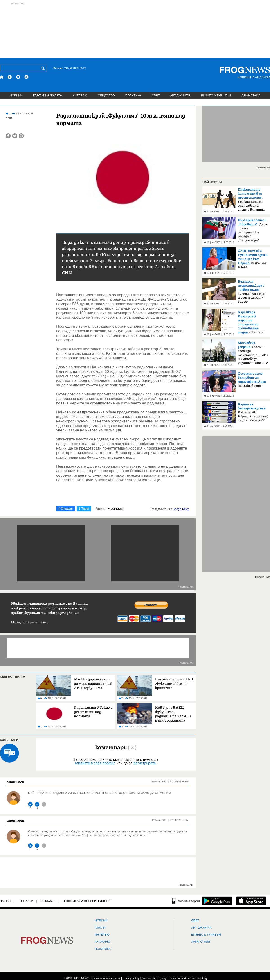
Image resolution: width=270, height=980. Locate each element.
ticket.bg (202, 978)
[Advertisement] (135, 30)
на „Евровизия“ (252, 380)
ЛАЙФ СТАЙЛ (251, 95)
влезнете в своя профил (95, 763)
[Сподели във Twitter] (15, 136)
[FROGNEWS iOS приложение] (251, 901)
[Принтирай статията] (21, 136)
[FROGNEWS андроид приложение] (217, 901)
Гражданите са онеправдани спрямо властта (251, 200)
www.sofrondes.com (183, 978)
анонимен (16, 782)
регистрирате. (145, 763)
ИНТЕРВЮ (80, 95)
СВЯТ (156, 95)
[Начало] (2, 77)
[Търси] (44, 68)
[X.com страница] (18, 77)
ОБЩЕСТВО (106, 95)
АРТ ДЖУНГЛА (180, 95)
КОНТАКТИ (26, 901)
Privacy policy (131, 978)
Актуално (102, 942)
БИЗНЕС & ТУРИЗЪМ (216, 95)
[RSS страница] (27, 77)
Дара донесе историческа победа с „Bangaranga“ (252, 230)
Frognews (115, 509)
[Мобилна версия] (186, 901)
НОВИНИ (16, 95)
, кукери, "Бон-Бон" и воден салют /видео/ (252, 292)
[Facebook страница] (10, 77)
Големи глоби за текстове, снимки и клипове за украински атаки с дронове (253, 354)
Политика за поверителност (87, 901)
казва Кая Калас (253, 259)
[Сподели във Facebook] (8, 136)
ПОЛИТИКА (133, 95)
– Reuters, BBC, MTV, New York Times (251, 324)
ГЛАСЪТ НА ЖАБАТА (47, 95)
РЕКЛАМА (47, 901)
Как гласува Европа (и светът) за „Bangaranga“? (253, 412)
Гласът (100, 928)
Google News (181, 509)
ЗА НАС (5, 901)
